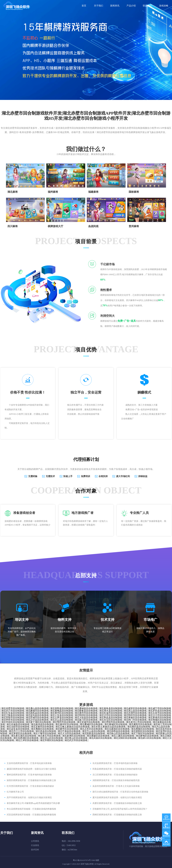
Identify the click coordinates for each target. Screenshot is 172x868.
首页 (84, 6)
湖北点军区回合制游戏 (91, 729)
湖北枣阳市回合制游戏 (113, 722)
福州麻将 (53, 192)
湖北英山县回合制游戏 (135, 711)
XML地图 (95, 860)
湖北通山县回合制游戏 (37, 708)
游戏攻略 (164, 6)
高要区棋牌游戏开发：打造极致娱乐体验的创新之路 (117, 803)
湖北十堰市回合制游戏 (45, 733)
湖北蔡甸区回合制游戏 (147, 736)
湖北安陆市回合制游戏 (13, 717)
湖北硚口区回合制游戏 (149, 738)
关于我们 (99, 6)
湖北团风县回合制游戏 (37, 713)
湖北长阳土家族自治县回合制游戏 (108, 727)
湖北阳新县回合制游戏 (94, 733)
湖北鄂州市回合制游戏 (64, 722)
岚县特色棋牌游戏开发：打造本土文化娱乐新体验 (116, 786)
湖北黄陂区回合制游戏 (98, 736)
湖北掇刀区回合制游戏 (86, 720)
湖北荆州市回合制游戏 (135, 715)
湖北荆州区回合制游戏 (86, 715)
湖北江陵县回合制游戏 (13, 715)
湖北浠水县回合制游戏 (111, 711)
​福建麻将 (93, 192)
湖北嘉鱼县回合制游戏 (111, 708)
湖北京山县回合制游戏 (62, 720)
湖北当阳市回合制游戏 (18, 727)
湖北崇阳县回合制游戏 (62, 708)
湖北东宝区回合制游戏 (111, 720)
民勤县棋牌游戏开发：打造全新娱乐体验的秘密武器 (117, 769)
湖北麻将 (13, 192)
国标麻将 (134, 192)
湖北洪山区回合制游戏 (51, 738)
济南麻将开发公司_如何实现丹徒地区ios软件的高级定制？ (120, 809)
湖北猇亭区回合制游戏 (67, 729)
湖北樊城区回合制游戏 (91, 724)
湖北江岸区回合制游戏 (27, 740)
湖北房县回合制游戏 (46, 731)
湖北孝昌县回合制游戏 (111, 717)
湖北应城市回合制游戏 (37, 717)
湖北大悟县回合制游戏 (86, 717)
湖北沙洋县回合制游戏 (37, 720)
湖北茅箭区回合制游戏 (20, 733)
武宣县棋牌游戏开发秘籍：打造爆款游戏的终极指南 (31, 815)
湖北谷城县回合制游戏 (18, 724)
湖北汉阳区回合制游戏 (125, 738)
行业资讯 (35, 845)
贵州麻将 (134, 226)
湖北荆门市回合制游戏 (135, 720)
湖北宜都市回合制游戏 (42, 727)
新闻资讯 (115, 6)
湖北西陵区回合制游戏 (143, 729)
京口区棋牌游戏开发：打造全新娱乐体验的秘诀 (115, 775)
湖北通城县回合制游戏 (86, 708)
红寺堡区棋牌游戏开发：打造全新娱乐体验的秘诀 (30, 786)
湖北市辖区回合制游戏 (51, 740)
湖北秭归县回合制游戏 (139, 727)
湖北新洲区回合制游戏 (74, 736)
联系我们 (147, 6)
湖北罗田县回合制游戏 (160, 711)
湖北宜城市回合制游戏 (88, 722)
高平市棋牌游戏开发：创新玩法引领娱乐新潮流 (29, 797)
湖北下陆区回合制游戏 (143, 733)
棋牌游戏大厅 (55, 226)
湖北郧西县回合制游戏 (118, 731)
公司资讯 (35, 841)
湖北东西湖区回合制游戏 (26, 738)
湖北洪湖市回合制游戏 (135, 713)
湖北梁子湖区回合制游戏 (38, 722)
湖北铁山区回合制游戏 (118, 733)
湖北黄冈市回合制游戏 (86, 713)
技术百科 (35, 850)
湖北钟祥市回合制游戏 (13, 720)
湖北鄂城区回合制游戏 (160, 720)
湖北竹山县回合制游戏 (94, 731)
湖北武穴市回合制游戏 (13, 711)
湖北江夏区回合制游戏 (123, 736)
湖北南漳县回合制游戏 (42, 724)
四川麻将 (13, 226)
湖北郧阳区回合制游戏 (143, 731)
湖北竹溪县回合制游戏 (69, 731)
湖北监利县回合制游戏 (37, 715)
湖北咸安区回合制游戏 (135, 708)
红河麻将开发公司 (15, 792)
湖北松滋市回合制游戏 (111, 713)
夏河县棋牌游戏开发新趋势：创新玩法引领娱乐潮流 (117, 797)
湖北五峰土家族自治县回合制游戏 (72, 727)
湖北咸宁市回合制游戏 (160, 708)
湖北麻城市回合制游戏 (37, 711)
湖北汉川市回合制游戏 (160, 715)
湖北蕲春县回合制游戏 (86, 711)
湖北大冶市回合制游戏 (69, 733)
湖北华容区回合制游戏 (13, 722)
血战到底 (93, 226)
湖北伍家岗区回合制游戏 (117, 729)
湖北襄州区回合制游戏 (67, 724)
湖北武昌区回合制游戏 (100, 738)
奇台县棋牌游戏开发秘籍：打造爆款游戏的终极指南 (31, 809)
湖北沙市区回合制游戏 (111, 715)
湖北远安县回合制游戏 (18, 729)
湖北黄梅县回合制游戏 (62, 711)
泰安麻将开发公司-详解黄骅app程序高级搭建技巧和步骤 (33, 803)
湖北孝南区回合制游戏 (135, 717)
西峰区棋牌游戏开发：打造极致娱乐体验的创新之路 (117, 815)
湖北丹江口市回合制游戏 (21, 731)
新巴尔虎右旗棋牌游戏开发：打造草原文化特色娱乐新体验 (120, 792)
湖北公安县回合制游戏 (62, 715)
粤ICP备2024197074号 (82, 860)
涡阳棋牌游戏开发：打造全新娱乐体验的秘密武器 (116, 780)
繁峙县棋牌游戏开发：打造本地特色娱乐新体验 (29, 775)
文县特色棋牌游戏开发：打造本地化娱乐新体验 (29, 763)
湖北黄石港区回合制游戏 (24, 736)
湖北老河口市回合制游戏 (139, 722)
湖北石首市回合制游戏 (160, 713)
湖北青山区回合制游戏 (76, 738)
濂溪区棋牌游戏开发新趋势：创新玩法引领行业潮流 (31, 769)
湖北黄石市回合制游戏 (49, 736)
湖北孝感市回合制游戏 (160, 717)
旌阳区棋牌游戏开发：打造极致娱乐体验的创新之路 (31, 780)
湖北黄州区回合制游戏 (62, 713)
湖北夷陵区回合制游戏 (42, 729)
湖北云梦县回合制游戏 (62, 717)
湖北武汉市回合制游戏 (76, 740)
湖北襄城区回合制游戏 (116, 724)
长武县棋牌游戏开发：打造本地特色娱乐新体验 (115, 763)
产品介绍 (131, 6)
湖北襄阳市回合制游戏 (140, 724)
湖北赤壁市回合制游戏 (13, 708)
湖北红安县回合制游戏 (13, 713)
